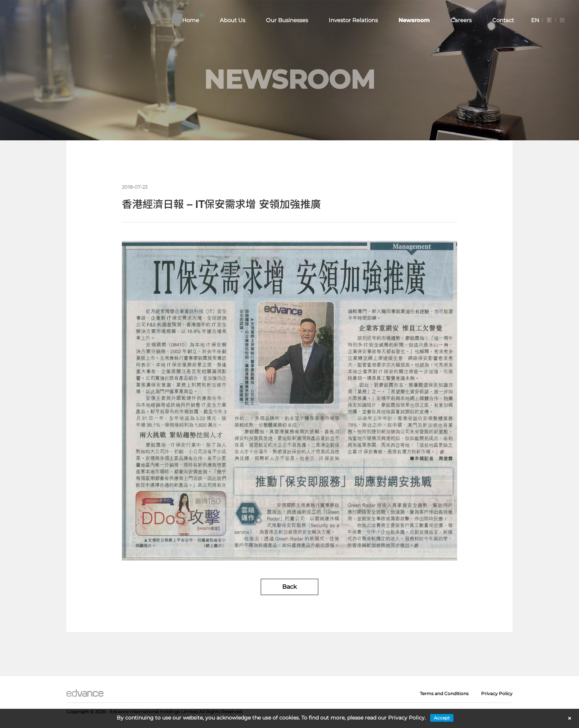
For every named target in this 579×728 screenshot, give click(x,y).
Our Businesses (287, 20)
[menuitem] (535, 20)
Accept (442, 718)
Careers (461, 20)
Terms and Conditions (444, 693)
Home (191, 20)
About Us (232, 20)
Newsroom (414, 20)
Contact (503, 20)
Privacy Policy (497, 693)
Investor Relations (353, 20)
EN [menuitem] (535, 20)
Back (289, 587)
